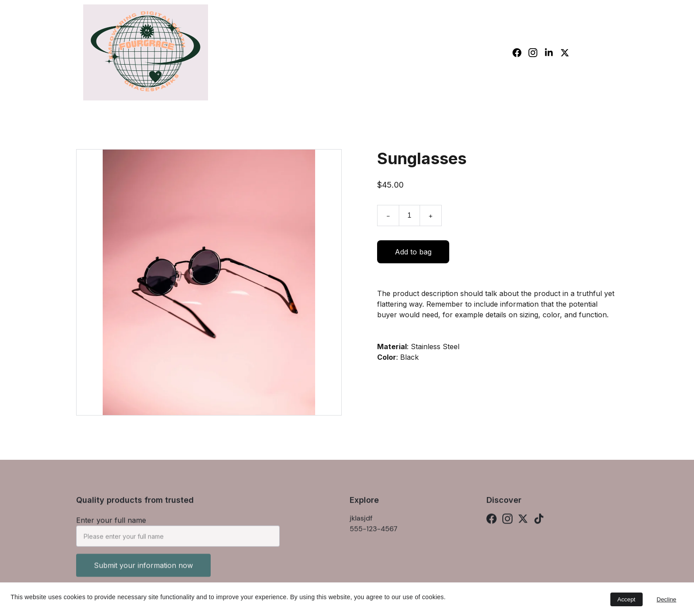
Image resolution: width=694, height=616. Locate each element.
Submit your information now (143, 570)
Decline (667, 599)
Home (462, 52)
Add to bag (413, 255)
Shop (493, 52)
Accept (627, 599)
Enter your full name (111, 524)
